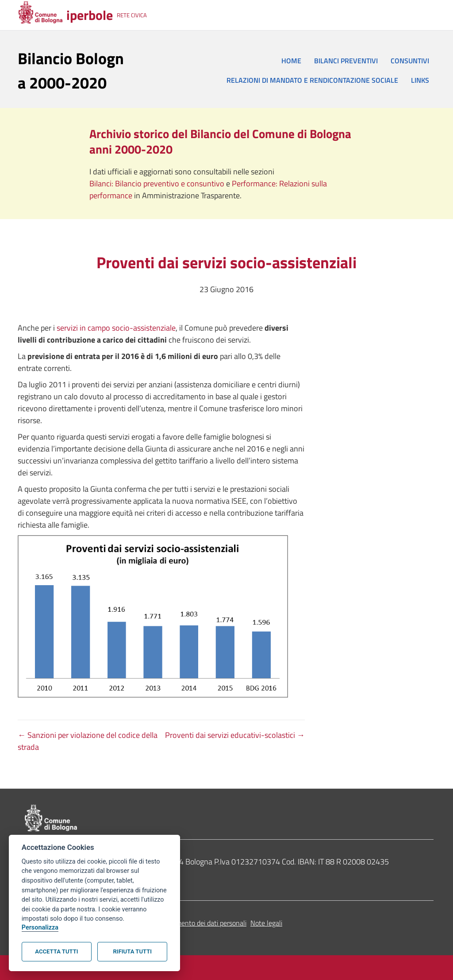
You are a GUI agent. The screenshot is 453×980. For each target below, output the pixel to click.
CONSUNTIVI (410, 61)
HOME (291, 61)
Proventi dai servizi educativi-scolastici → (235, 735)
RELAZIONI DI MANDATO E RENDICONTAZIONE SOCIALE (312, 80)
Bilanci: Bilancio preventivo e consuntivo (158, 183)
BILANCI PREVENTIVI (346, 61)
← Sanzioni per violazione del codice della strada (88, 741)
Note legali (266, 923)
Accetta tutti (56, 951)
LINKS (420, 80)
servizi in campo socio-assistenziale (116, 328)
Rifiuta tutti (132, 951)
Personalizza (40, 928)
